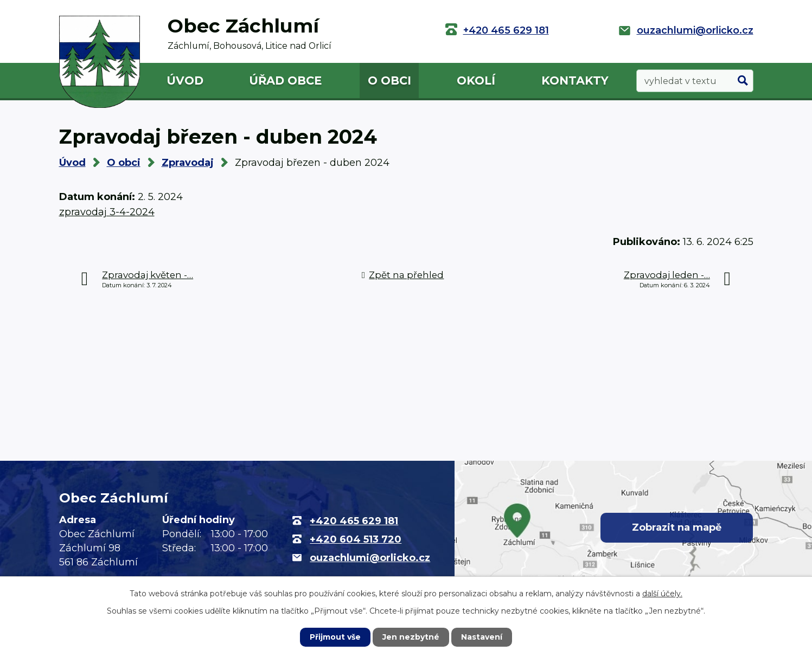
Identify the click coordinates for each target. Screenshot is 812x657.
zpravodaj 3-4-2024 (107, 212)
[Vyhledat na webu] (695, 81)
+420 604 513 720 (356, 539)
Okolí (476, 80)
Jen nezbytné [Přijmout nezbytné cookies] (411, 637)
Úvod (185, 80)
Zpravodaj (188, 163)
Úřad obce (285, 80)
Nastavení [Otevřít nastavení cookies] (482, 637)
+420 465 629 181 (506, 30)
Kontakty (575, 80)
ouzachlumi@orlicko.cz (695, 30)
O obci (389, 80)
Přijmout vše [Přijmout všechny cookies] (335, 637)
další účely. (662, 594)
